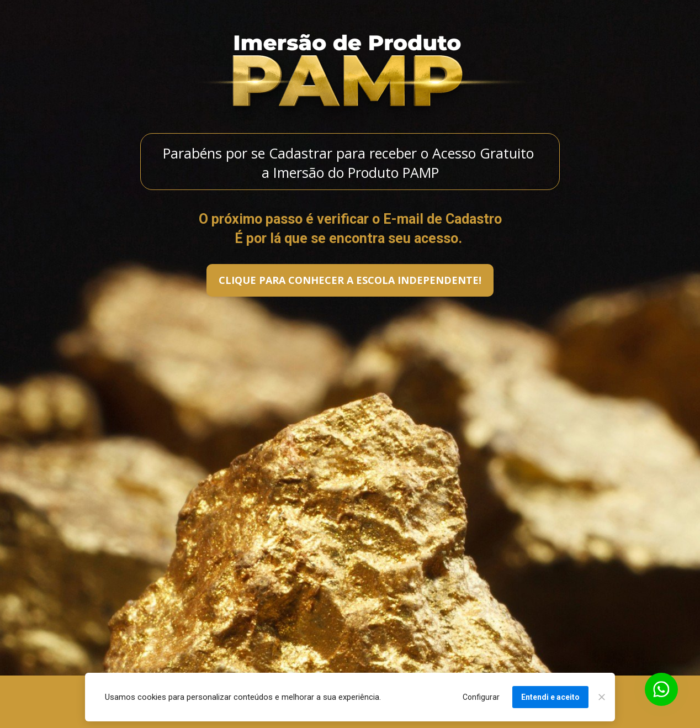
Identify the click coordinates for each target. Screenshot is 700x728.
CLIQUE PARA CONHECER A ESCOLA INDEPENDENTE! (350, 280)
